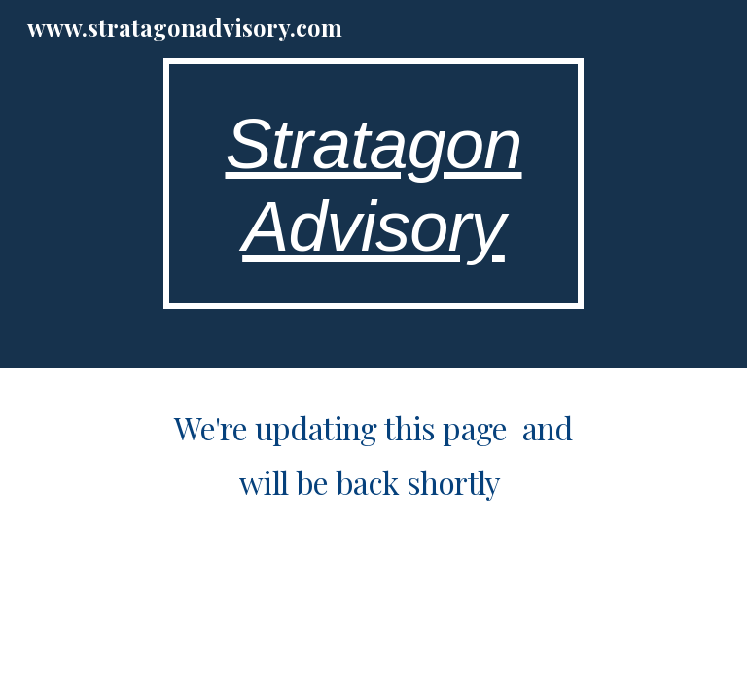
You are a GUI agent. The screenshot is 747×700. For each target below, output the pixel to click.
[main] (373, 184)
